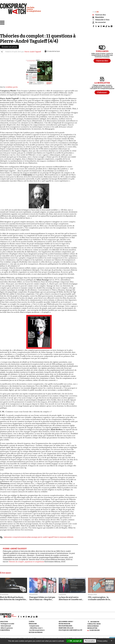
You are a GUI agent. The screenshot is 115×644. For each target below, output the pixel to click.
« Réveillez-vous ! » (36, 626)
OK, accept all (74, 641)
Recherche (95, 620)
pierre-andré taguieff (46, 535)
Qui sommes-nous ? (66, 620)
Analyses (4, 620)
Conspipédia (5, 628)
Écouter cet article (9, 45)
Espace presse (93, 624)
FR (93, 10)
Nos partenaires (65, 624)
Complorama (34, 624)
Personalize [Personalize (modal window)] (90, 641)
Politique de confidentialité (70, 628)
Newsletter (92, 626)
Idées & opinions (7, 626)
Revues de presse (36, 630)
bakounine (8, 535)
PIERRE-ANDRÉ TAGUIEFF (15, 547)
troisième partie (11, 85)
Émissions (33, 622)
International (6, 624)
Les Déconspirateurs (37, 628)
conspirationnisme (19, 535)
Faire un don (94, 628)
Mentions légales (66, 626)
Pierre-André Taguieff (33, 50)
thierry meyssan (60, 535)
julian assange (32, 535)
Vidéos (32, 620)
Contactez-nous (94, 622)
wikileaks (70, 535)
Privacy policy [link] (102, 641)
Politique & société (7, 622)
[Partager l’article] (2, 50)
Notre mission (64, 622)
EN (97, 10)
